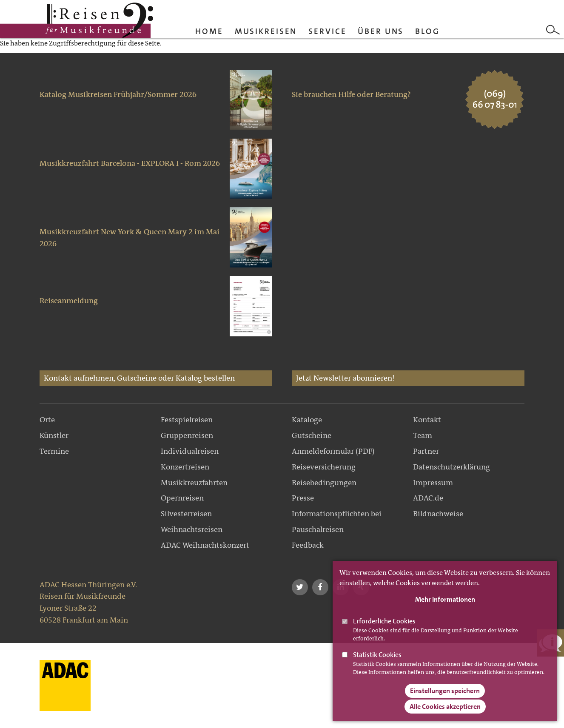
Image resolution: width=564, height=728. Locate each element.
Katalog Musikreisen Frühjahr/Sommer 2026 (118, 94)
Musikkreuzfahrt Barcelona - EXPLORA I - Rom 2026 (130, 163)
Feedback (308, 545)
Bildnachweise (438, 514)
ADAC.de (428, 498)
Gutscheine (312, 435)
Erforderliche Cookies (384, 621)
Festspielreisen (187, 420)
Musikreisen (266, 31)
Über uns (381, 31)
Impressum (433, 483)
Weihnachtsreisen (192, 529)
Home (209, 31)
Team (423, 435)
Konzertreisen (185, 467)
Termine (54, 451)
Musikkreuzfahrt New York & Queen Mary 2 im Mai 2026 (130, 238)
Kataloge (307, 420)
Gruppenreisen (187, 435)
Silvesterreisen (186, 514)
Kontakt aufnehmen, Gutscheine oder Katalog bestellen (139, 378)
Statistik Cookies (377, 655)
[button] (300, 587)
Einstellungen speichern (445, 691)
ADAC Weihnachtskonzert (205, 545)
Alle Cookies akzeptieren (445, 707)
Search (553, 30)
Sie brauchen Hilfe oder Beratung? (351, 94)
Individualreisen (190, 451)
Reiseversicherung (324, 467)
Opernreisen (182, 498)
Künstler (54, 435)
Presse (303, 498)
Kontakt (427, 420)
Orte (47, 420)
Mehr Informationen (445, 599)
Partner (426, 451)
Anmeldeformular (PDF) (333, 451)
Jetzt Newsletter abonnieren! (345, 378)
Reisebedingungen (324, 483)
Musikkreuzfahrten (194, 483)
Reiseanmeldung (69, 301)
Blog (427, 31)
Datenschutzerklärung (451, 467)
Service (327, 31)
